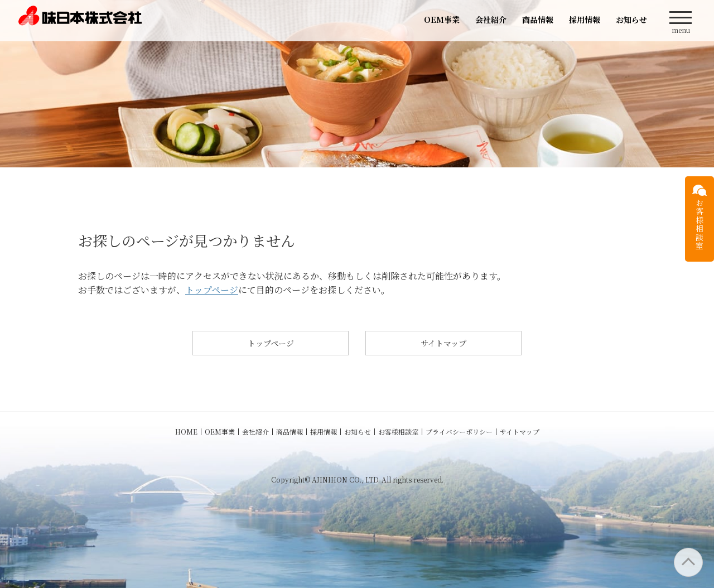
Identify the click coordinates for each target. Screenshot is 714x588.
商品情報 (538, 20)
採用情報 (585, 20)
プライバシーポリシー (459, 432)
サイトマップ (443, 343)
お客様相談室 (398, 432)
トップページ (212, 290)
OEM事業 (442, 20)
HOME (186, 432)
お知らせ (631, 20)
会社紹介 (491, 20)
